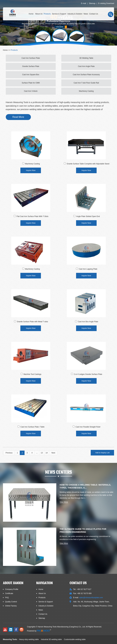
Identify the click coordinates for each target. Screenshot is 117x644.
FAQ (7, 598)
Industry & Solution (75, 14)
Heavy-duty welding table (29, 639)
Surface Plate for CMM (31, 83)
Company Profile (12, 589)
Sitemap (92, 3)
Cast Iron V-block (31, 91)
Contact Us (94, 14)
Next (53, 453)
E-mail (83, 3)
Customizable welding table (75, 639)
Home (31, 14)
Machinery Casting (86, 91)
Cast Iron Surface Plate (31, 58)
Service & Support (59, 14)
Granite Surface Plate (31, 66)
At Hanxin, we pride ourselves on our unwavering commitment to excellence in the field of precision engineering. (85, 538)
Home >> (7, 50)
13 (42, 453)
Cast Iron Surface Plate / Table (32, 427)
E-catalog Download (106, 3)
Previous (9, 453)
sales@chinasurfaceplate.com (91, 598)
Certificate (9, 593)
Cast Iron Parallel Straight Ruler (88, 427)
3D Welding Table (86, 58)
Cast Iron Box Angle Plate (88, 322)
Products (47, 14)
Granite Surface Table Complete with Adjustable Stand (88, 164)
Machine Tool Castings (32, 374)
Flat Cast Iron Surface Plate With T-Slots (32, 216)
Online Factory (11, 606)
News (86, 14)
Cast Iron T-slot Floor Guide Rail (86, 83)
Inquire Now (31, 170)
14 (47, 453)
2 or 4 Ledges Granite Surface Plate (88, 374)
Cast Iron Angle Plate (86, 66)
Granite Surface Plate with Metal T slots (32, 322)
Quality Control (11, 602)
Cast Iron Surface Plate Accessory (86, 75)
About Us (39, 14)
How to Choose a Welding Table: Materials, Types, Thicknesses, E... (85, 486)
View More (64, 502)
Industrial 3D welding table (51, 639)
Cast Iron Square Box (31, 75)
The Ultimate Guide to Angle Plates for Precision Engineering (83, 531)
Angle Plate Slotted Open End (88, 216)
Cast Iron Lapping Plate (88, 269)
